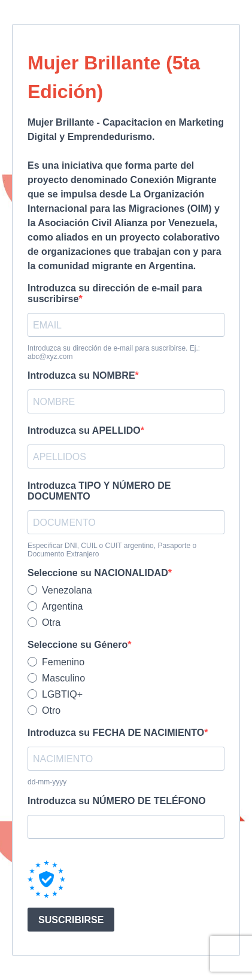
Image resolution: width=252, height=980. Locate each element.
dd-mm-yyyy (47, 782)
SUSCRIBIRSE (71, 920)
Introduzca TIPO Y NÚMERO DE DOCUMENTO (99, 491)
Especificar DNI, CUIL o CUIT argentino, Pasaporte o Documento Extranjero (112, 550)
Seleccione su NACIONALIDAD (98, 573)
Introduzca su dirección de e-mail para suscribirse (115, 293)
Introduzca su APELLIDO (84, 430)
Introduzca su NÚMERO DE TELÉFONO (117, 801)
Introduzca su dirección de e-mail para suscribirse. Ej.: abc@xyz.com (114, 352)
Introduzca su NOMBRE (81, 375)
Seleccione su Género (78, 645)
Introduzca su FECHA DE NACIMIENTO (116, 733)
